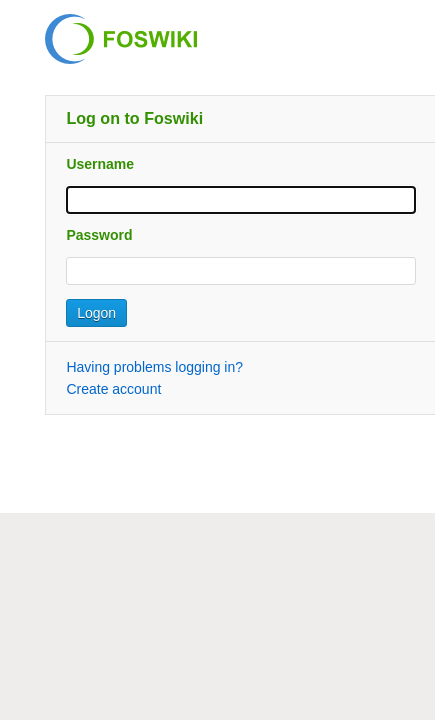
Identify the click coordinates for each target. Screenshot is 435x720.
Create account (113, 389)
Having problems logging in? (154, 367)
